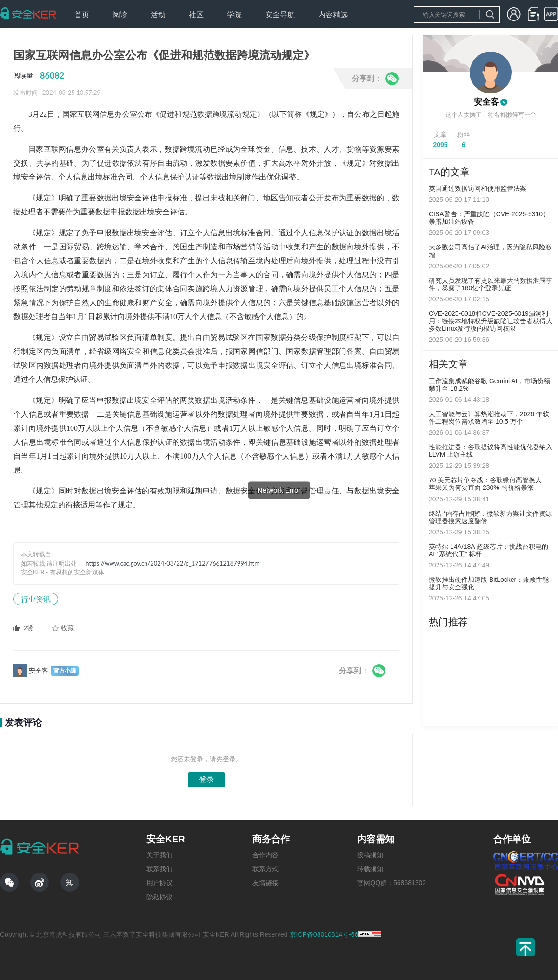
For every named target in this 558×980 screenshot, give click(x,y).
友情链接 (266, 883)
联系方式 (266, 869)
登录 (206, 779)
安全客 (486, 102)
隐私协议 (159, 897)
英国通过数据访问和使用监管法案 (478, 188)
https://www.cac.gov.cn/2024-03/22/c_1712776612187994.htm (173, 563)
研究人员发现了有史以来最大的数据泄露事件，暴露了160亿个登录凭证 (491, 284)
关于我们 (159, 855)
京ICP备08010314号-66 (324, 934)
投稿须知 (370, 855)
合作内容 (266, 855)
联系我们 (159, 869)
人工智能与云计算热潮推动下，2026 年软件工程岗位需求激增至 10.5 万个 (489, 418)
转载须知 (370, 869)
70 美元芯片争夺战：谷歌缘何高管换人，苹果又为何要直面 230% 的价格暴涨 (488, 484)
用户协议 (159, 883)
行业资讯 (36, 599)
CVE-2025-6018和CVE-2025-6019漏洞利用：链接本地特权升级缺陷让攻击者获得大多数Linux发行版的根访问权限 (491, 321)
